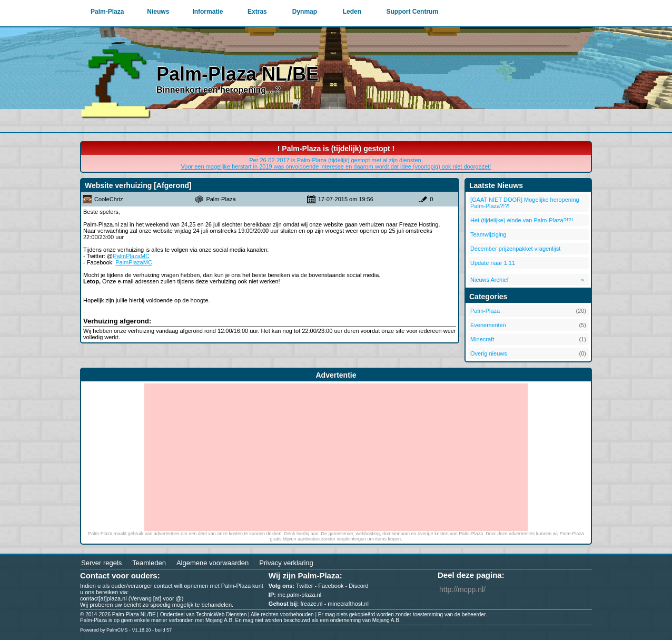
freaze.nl (311, 604)
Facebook (331, 586)
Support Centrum (412, 12)
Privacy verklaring (286, 563)
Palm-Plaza (107, 12)
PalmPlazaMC (131, 256)
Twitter (304, 586)
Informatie (207, 12)
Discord (358, 586)
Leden (352, 12)
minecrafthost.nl (348, 604)
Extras (257, 12)
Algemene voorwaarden (213, 563)
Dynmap (305, 12)
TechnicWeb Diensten (221, 614)
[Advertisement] (336, 457)
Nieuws (158, 12)
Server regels (101, 563)
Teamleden (149, 563)
